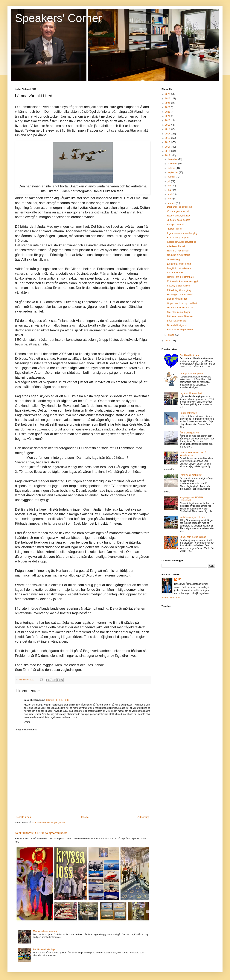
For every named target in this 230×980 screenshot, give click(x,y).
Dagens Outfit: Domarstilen (181, 308)
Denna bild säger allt (177, 325)
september (173, 172)
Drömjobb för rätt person (192, 374)
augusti (172, 177)
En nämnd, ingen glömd (179, 264)
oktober (172, 168)
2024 (168, 103)
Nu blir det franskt (188, 413)
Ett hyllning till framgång (179, 290)
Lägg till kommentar (27, 730)
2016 (168, 138)
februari (172, 203)
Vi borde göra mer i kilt (178, 211)
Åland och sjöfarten (189, 433)
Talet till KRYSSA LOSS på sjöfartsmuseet (41, 833)
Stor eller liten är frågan (179, 312)
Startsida (84, 817)
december (173, 159)
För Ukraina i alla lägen (45, 949)
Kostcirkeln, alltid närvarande (182, 242)
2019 (168, 125)
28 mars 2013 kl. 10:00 (58, 700)
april (170, 194)
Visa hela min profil (171, 598)
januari (171, 335)
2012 (168, 155)
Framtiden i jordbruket (191, 475)
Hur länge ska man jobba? (180, 295)
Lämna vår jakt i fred (177, 299)
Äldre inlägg (143, 817)
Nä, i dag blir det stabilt (179, 255)
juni (170, 186)
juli (169, 181)
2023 (168, 107)
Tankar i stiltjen (175, 229)
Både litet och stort (176, 321)
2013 (168, 151)
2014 (168, 147)
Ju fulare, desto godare (179, 220)
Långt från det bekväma (179, 268)
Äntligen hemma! (176, 224)
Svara (27, 722)
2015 (168, 142)
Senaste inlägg (23, 817)
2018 (168, 129)
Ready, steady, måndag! (179, 216)
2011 (168, 341)
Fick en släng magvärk (178, 238)
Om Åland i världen (189, 355)
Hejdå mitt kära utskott (191, 393)
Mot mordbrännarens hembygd (182, 281)
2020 (168, 120)
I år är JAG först (175, 273)
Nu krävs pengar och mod (192, 517)
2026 (168, 94)
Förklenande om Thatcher (180, 316)
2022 (168, 112)
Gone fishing (173, 260)
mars (170, 199)
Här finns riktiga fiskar (178, 251)
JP (179, 579)
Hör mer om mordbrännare (180, 277)
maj (170, 190)
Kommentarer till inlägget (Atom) (48, 823)
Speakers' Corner (58, 18)
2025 (168, 98)
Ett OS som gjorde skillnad (193, 537)
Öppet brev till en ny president (182, 303)
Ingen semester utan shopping (182, 233)
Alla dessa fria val (176, 246)
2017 (168, 134)
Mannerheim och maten (45, 931)
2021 (168, 116)
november (173, 164)
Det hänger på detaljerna (179, 207)
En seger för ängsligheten (180, 330)
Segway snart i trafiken (178, 286)
